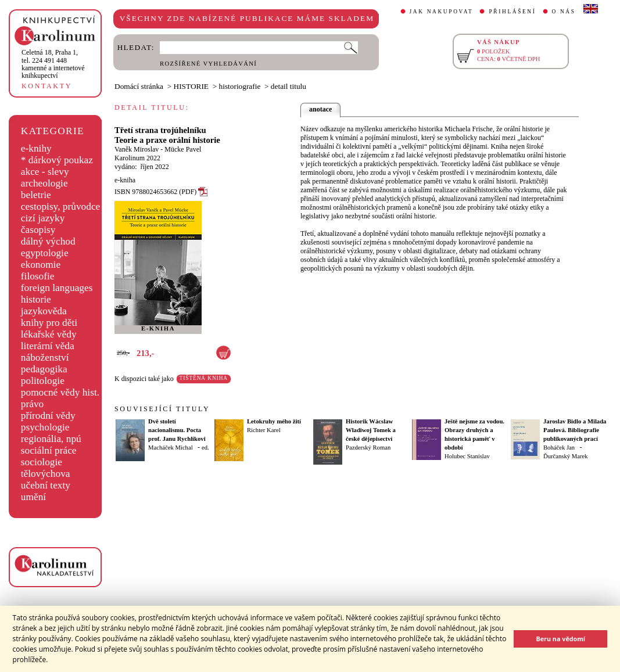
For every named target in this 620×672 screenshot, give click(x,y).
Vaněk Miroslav (137, 149)
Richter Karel (264, 430)
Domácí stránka (139, 86)
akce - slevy (45, 172)
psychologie (45, 427)
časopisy (38, 230)
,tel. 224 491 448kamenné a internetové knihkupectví (53, 64)
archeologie (44, 183)
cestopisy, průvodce (61, 206)
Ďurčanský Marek (566, 456)
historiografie (240, 86)
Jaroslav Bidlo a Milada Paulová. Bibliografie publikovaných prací (575, 430)
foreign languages (57, 288)
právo (32, 404)
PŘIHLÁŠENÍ (512, 12)
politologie (43, 381)
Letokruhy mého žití (274, 421)
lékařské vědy (49, 334)
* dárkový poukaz (57, 160)
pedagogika (44, 369)
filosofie (38, 276)
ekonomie (41, 265)
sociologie (42, 462)
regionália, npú (51, 439)
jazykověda (44, 311)
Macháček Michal (171, 448)
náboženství (45, 357)
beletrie (36, 195)
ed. (205, 448)
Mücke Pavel (183, 149)
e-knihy (36, 148)
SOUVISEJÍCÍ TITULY (162, 409)
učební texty (46, 485)
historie (36, 299)
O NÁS (564, 12)
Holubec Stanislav (467, 456)
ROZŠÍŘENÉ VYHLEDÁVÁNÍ (208, 64)
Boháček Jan (559, 448)
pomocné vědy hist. (60, 392)
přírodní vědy (48, 416)
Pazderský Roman (368, 448)
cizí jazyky (43, 218)
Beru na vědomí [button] (560, 639)
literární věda (48, 346)
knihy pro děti (49, 323)
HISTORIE (191, 86)
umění (33, 497)
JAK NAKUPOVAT (442, 12)
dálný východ (48, 241)
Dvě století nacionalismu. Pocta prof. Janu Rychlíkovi (177, 430)
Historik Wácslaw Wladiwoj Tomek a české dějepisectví (371, 430)
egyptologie (45, 253)
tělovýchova (46, 474)
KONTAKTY (47, 86)
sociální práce (49, 450)
